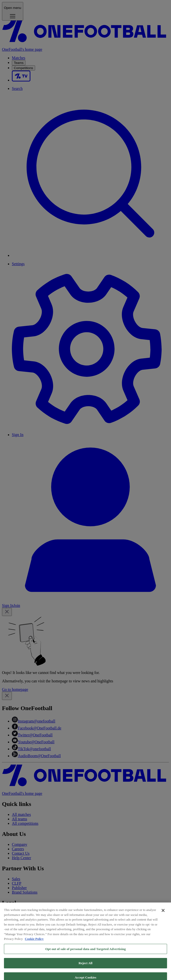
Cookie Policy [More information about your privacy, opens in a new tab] (34, 943)
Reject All (85, 967)
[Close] (163, 914)
